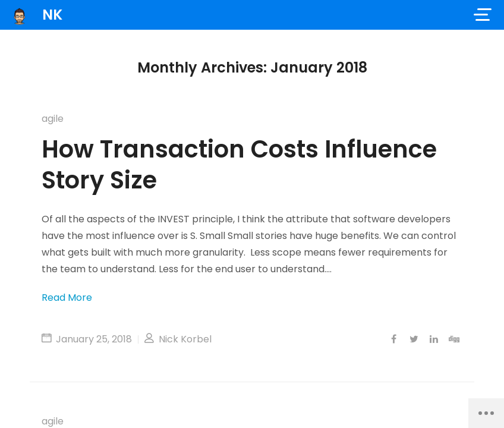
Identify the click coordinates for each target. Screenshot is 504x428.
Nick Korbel (178, 339)
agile (53, 119)
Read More (67, 298)
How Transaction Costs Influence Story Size (239, 165)
